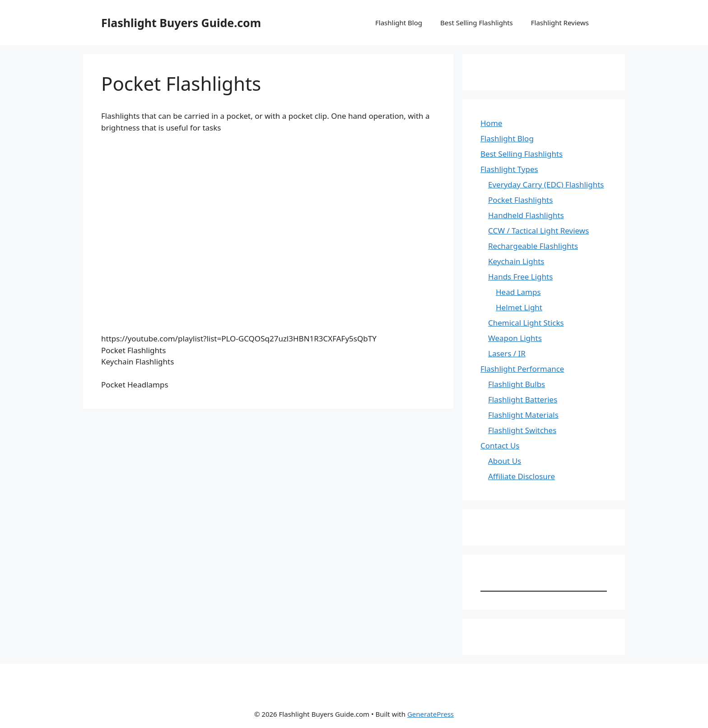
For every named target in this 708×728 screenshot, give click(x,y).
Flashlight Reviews (560, 23)
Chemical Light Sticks (526, 323)
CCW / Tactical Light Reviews (538, 231)
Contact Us (500, 446)
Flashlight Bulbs (517, 384)
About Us (505, 461)
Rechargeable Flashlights (533, 246)
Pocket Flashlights (520, 200)
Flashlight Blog (399, 23)
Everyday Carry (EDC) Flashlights (546, 184)
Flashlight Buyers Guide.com (181, 23)
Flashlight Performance (522, 369)
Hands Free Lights (520, 277)
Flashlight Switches (522, 430)
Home (491, 123)
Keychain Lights (516, 261)
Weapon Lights (515, 338)
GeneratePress (431, 714)
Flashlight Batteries (523, 399)
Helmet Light (519, 307)
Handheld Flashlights (526, 215)
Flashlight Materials (523, 415)
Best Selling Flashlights (477, 23)
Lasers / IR (507, 353)
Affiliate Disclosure (522, 476)
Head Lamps (518, 292)
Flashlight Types (509, 169)
